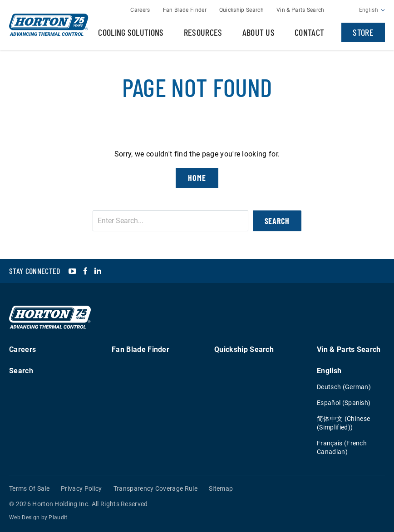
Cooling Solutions (131, 32)
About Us (259, 32)
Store (363, 32)
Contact (309, 32)
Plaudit (58, 517)
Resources (203, 32)
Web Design (24, 517)
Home (197, 178)
